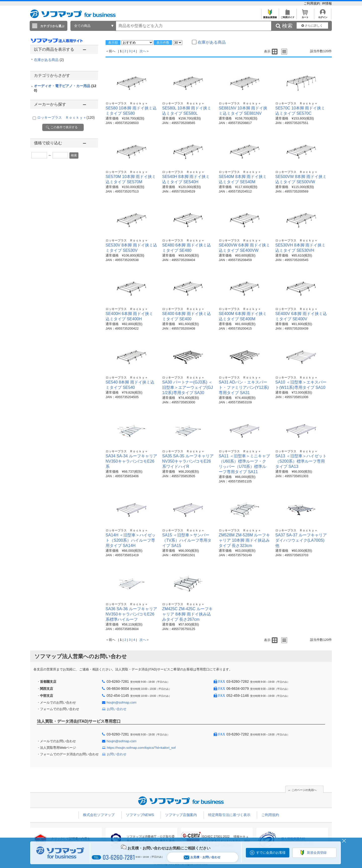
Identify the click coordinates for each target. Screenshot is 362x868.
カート (305, 16)
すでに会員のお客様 (271, 853)
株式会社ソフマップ (99, 815)
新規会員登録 (270, 16)
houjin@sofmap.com (122, 702)
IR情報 (327, 3)
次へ (143, 51)
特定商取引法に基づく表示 (229, 815)
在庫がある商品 (49, 60)
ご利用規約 (312, 3)
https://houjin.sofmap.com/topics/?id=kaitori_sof (141, 748)
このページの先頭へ (304, 790)
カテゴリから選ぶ (52, 26)
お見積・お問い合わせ (202, 857)
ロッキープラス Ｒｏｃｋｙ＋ (66, 117)
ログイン (323, 16)
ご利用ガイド (287, 16)
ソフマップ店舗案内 (181, 815)
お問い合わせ (117, 709)
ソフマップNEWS (140, 815)
